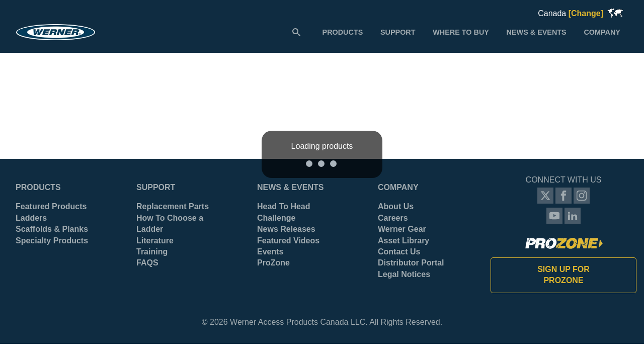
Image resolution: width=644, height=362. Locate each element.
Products (38, 187)
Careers (393, 218)
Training (152, 252)
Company (398, 187)
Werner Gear (402, 229)
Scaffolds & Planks (52, 229)
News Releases (286, 229)
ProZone (273, 263)
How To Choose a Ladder (170, 223)
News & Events (290, 187)
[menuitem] (342, 32)
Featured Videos (288, 241)
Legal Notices (404, 274)
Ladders (31, 218)
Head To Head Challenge (284, 212)
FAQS (147, 263)
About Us (396, 206)
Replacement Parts (173, 206)
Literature (155, 241)
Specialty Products (52, 241)
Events (270, 252)
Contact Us (399, 252)
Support (156, 187)
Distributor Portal (411, 263)
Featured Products (51, 206)
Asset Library (404, 241)
